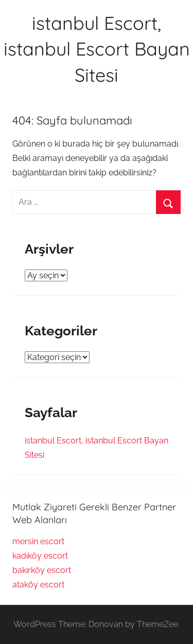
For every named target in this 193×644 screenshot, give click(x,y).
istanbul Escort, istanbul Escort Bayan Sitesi (97, 49)
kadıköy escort (40, 556)
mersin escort (38, 541)
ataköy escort (38, 585)
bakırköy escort (42, 570)
